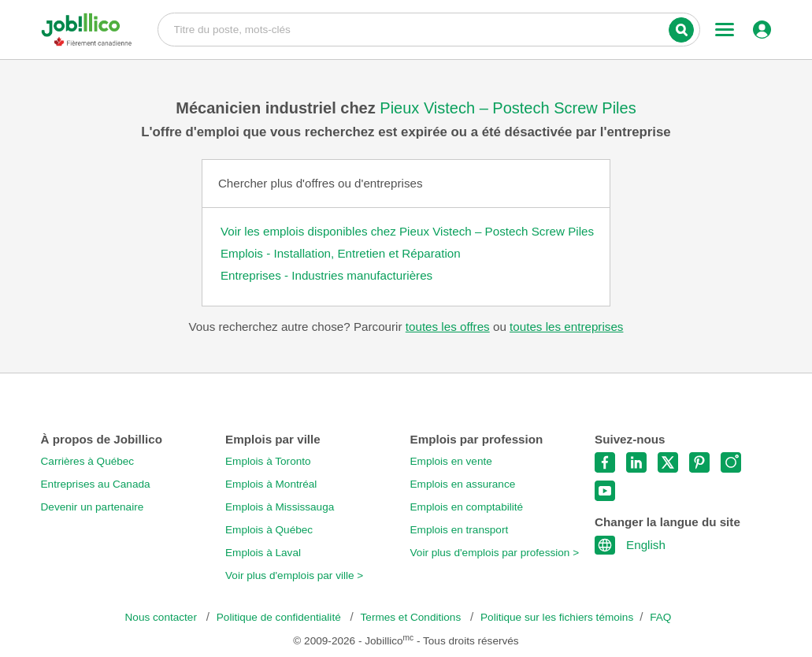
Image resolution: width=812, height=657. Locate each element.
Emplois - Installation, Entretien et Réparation (341, 253)
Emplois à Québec (269, 530)
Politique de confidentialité (280, 617)
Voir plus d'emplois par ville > (294, 575)
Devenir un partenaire (93, 507)
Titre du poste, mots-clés (429, 28)
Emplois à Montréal (271, 484)
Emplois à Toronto (268, 461)
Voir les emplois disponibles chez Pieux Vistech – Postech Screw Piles (407, 231)
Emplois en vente (451, 461)
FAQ (660, 617)
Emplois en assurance (463, 484)
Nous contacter (163, 617)
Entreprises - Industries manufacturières (326, 275)
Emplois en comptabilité (467, 507)
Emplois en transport (460, 530)
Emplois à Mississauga (280, 507)
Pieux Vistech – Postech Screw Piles (508, 108)
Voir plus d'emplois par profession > (495, 553)
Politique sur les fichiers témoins (557, 617)
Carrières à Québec (88, 461)
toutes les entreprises (566, 327)
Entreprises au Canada (96, 484)
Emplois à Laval (263, 553)
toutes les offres (448, 327)
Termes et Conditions (412, 617)
